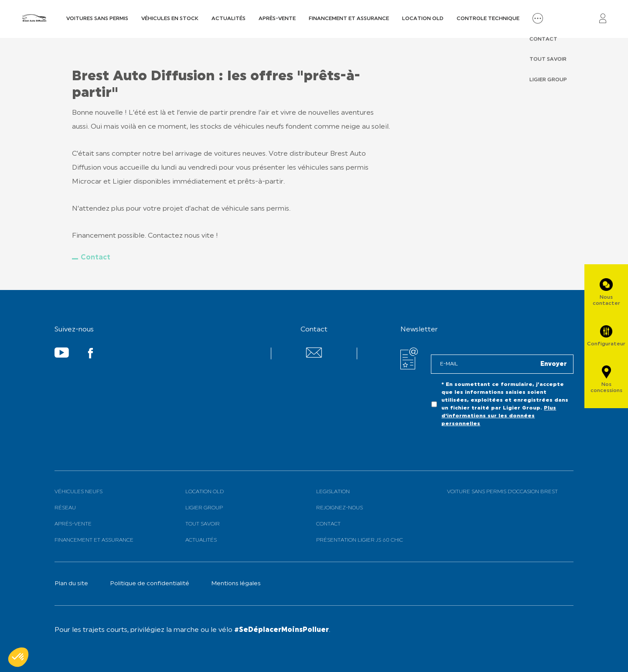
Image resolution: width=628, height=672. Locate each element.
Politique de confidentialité (150, 584)
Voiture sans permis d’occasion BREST (502, 492)
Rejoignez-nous (340, 508)
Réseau (65, 508)
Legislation (333, 492)
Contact (96, 258)
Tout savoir (203, 524)
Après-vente (277, 19)
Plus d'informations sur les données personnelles (499, 416)
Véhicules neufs (78, 492)
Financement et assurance (349, 19)
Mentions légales (236, 584)
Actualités (229, 19)
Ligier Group (204, 508)
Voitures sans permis (97, 19)
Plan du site (71, 584)
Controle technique (488, 19)
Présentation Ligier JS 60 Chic (360, 540)
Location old (423, 19)
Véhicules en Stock (170, 19)
